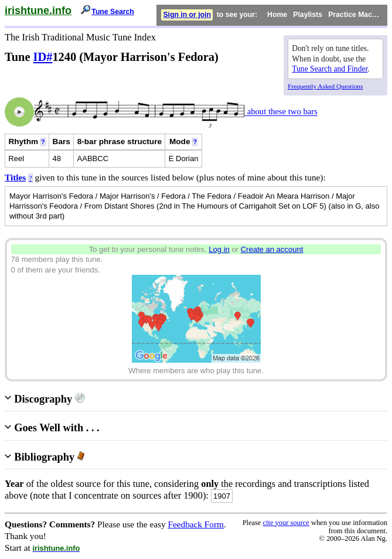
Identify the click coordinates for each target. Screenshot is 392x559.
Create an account (272, 249)
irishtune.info (38, 11)
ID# (43, 57)
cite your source (286, 523)
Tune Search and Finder (330, 69)
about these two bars (281, 112)
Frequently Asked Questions (325, 86)
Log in (219, 249)
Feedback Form (196, 524)
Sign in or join (187, 15)
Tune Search (113, 12)
